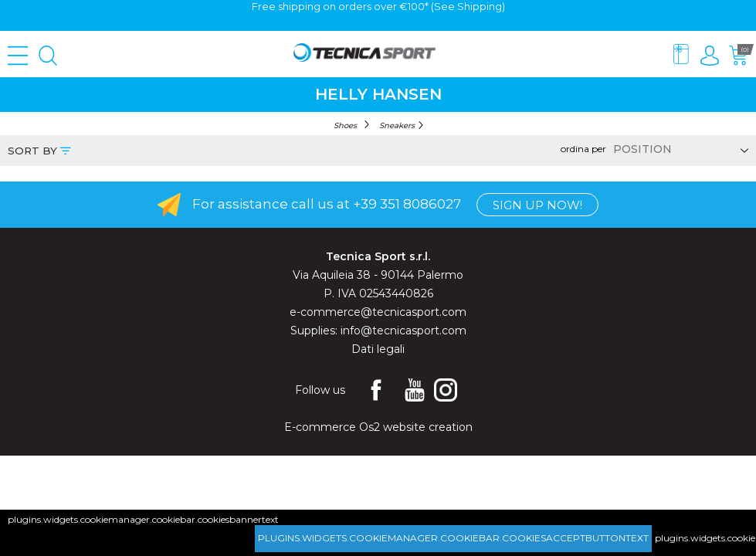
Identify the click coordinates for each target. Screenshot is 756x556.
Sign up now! (537, 205)
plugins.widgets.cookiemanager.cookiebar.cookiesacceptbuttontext (453, 538)
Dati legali (378, 349)
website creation (428, 427)
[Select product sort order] (678, 149)
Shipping (480, 6)
